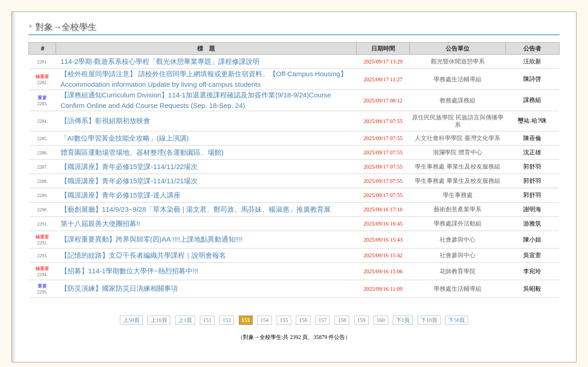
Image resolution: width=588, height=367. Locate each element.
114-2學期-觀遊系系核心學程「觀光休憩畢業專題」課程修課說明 (160, 61)
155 (284, 320)
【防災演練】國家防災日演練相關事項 (119, 288)
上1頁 (185, 320)
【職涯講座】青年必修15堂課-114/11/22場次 (129, 167)
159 (362, 320)
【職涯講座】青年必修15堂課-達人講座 (121, 195)
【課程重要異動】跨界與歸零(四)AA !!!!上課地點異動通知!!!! (152, 239)
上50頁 (131, 320)
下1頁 (403, 320)
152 (226, 320)
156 (303, 320)
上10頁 (159, 320)
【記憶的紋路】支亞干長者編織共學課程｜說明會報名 (143, 255)
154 (265, 320)
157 (322, 320)
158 (342, 320)
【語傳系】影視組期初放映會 (105, 121)
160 (381, 320)
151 (207, 320)
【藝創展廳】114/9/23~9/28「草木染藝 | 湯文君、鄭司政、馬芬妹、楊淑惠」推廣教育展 (196, 209)
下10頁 (429, 320)
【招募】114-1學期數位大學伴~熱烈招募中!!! (130, 271)
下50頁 (457, 320)
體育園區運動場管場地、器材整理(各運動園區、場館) (142, 152)
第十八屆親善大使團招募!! (100, 223)
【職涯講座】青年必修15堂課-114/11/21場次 (129, 181)
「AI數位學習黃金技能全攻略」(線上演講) (125, 138)
